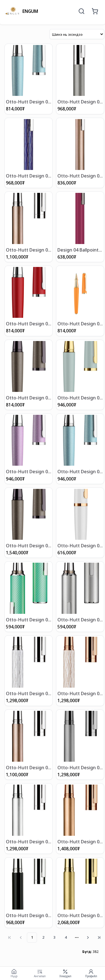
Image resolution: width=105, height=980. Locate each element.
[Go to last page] (99, 938)
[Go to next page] (88, 938)
